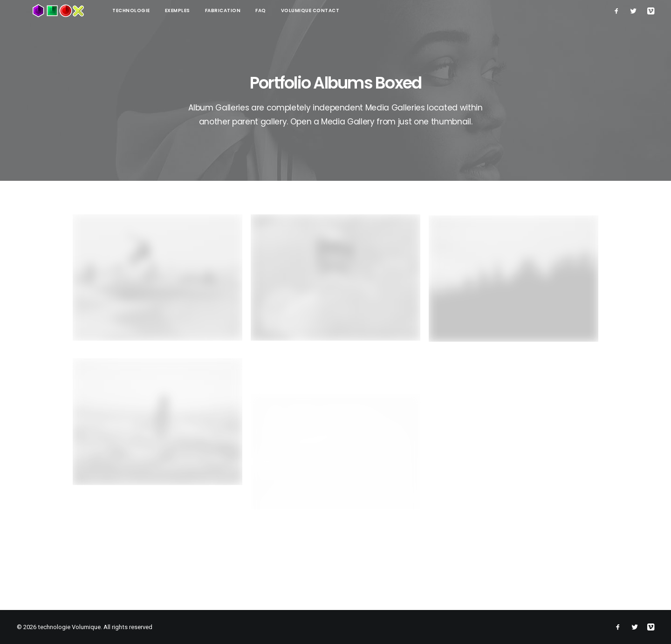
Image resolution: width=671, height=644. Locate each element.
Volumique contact (279, 10)
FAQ (229, 10)
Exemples (146, 10)
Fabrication (191, 10)
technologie (99, 10)
